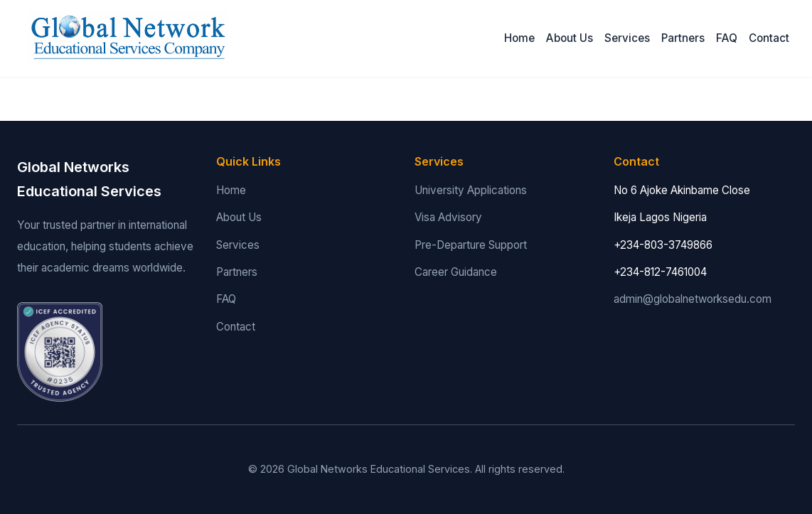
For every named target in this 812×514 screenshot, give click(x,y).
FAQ (727, 38)
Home (519, 38)
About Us (570, 38)
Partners (683, 38)
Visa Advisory (448, 217)
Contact (769, 38)
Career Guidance (456, 272)
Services (627, 38)
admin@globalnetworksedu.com (693, 299)
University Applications (471, 190)
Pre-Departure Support (471, 245)
